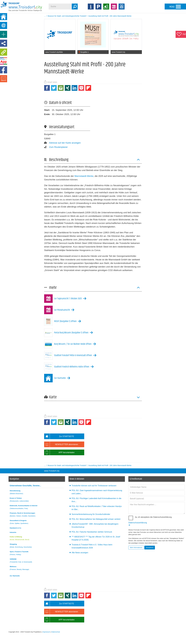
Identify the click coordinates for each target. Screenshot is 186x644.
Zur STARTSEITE (59, 436)
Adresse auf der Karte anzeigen (62, 143)
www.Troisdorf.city (52, 471)
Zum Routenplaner (56, 147)
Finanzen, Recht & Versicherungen (37, 515)
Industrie (13, 532)
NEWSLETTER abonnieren (61, 444)
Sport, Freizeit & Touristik (37, 553)
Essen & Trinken (37, 500)
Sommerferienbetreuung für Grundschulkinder (91, 514)
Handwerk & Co (15, 528)
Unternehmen (25, 486)
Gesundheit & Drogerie (37, 522)
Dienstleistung (37, 492)
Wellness (37, 568)
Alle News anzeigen (80, 553)
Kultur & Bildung (37, 539)
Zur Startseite (15, 576)
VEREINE (37, 561)
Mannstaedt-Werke (84, 176)
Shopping (37, 546)
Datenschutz (56, 632)
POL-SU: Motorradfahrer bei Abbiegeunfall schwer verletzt (96, 519)
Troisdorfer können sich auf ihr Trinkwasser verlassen (94, 486)
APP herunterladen (59, 452)
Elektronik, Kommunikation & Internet (37, 507)
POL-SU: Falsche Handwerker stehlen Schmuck (92, 532)
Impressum (46, 632)
